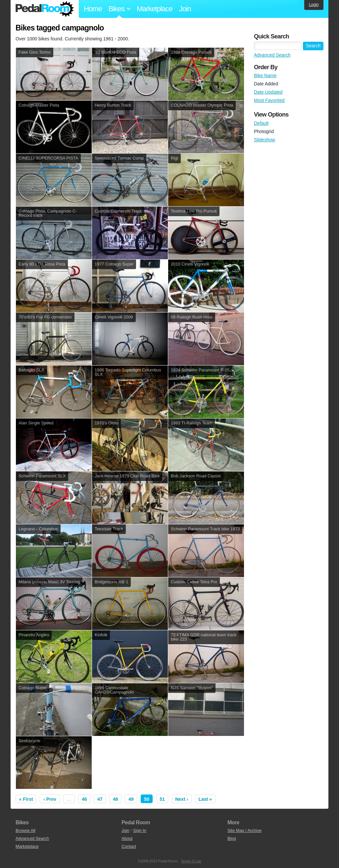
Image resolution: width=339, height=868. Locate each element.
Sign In (140, 830)
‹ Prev (50, 799)
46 (84, 799)
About (127, 838)
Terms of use (191, 861)
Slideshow (265, 140)
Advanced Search (272, 55)
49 (131, 799)
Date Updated (268, 92)
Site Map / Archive (244, 830)
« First (26, 799)
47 (100, 799)
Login (314, 5)
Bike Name (265, 75)
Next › (182, 799)
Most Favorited (269, 100)
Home (93, 9)
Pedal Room (45, 9)
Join (185, 9)
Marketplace (155, 9)
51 (162, 799)
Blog (232, 838)
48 (116, 799)
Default (261, 123)
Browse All (25, 830)
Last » (205, 799)
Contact (129, 846)
